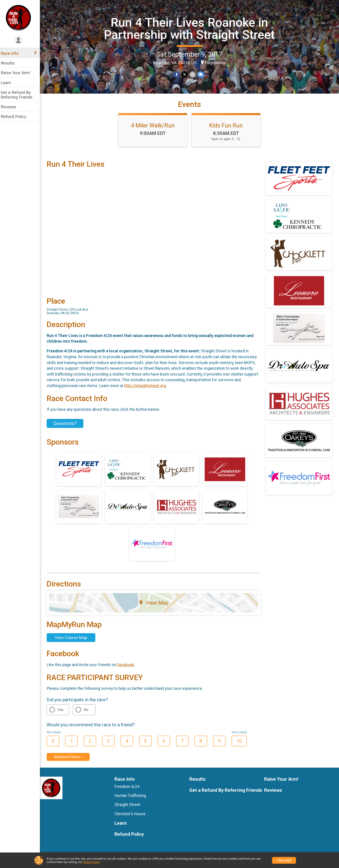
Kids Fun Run (228, 129)
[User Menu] (22, 40)
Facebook (128, 667)
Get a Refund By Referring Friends (19, 95)
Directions (217, 62)
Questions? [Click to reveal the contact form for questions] (68, 425)
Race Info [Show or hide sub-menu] (13, 53)
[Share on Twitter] (186, 74)
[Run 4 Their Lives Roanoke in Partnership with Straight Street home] (21, 17)
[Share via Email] (194, 74)
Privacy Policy (91, 862)
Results (11, 63)
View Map (156, 605)
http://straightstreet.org (148, 388)
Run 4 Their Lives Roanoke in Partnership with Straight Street (191, 28)
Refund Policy (16, 117)
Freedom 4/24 (129, 789)
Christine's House (133, 816)
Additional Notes (70, 759)
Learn (9, 83)
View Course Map (74, 640)
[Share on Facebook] (178, 74)
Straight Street (130, 807)
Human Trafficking (133, 798)
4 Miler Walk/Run (154, 129)
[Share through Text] (202, 74)
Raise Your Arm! (18, 73)
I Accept (284, 860)
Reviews (11, 107)
